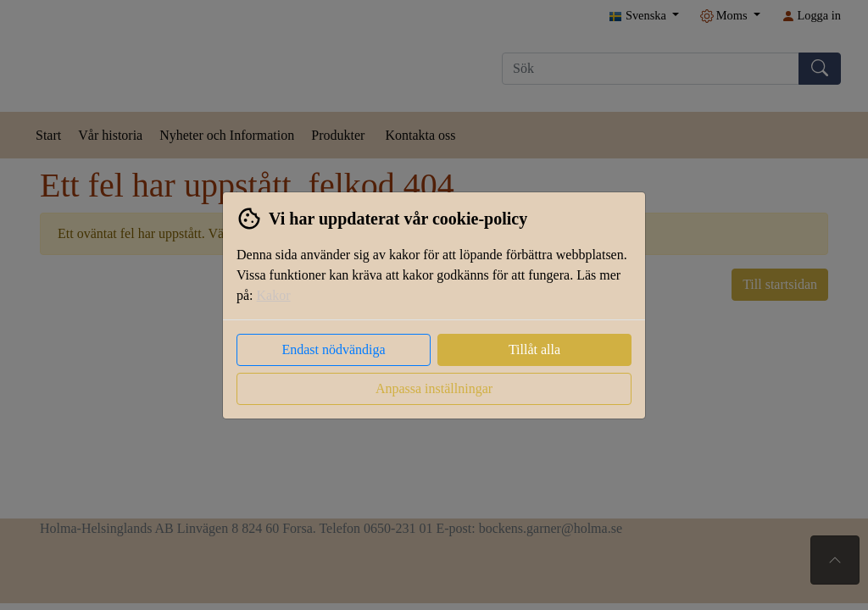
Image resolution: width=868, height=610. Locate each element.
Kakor (274, 295)
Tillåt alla (534, 349)
